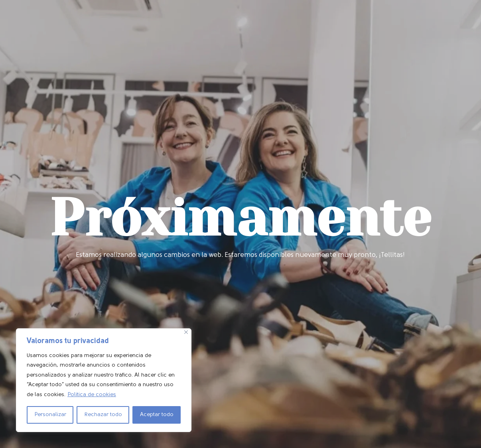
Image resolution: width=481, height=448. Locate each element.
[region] (104, 380)
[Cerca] (186, 332)
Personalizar (50, 415)
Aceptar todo (157, 415)
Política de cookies (92, 395)
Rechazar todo (103, 415)
